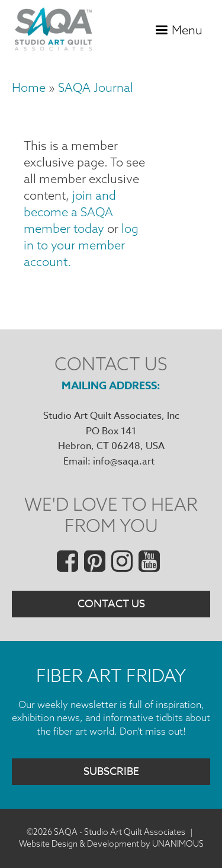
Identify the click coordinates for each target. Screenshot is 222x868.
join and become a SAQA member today (70, 212)
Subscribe (111, 772)
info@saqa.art (124, 462)
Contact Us (111, 604)
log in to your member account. (81, 245)
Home (29, 87)
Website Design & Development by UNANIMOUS (111, 844)
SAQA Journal (96, 87)
